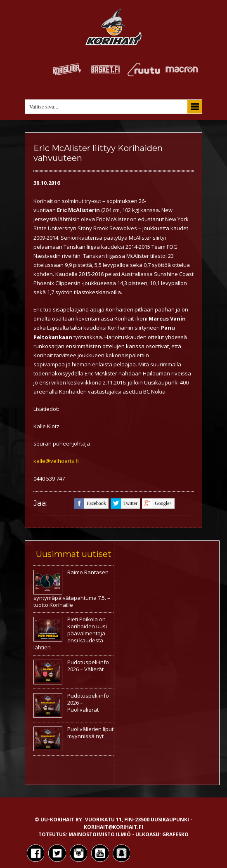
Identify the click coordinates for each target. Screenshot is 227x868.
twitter (124, 504)
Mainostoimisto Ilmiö (100, 834)
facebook (90, 504)
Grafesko (175, 834)
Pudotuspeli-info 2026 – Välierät (88, 666)
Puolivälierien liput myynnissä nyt (90, 732)
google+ (157, 504)
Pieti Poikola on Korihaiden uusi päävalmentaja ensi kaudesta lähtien (70, 633)
